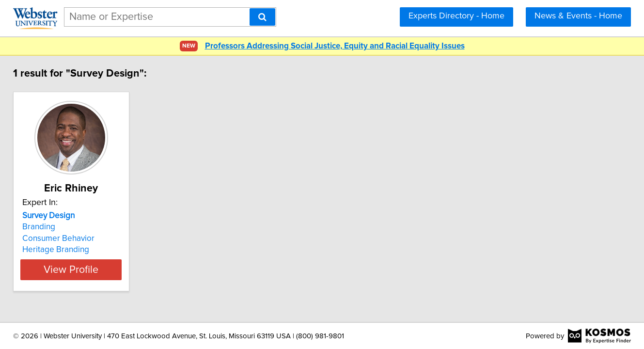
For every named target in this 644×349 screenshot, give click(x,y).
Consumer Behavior (77, 238)
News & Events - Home (578, 16)
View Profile (102, 270)
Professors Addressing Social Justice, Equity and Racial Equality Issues (335, 46)
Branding (57, 227)
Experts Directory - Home (456, 16)
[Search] (262, 17)
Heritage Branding (74, 250)
